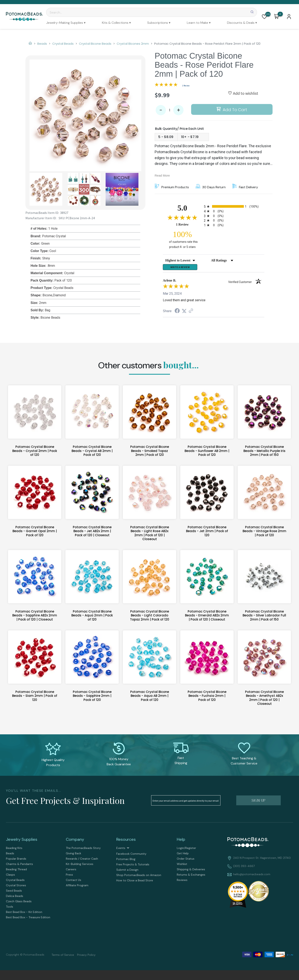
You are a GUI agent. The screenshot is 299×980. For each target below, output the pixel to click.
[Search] (152, 12)
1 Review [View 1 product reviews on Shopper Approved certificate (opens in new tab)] (189, 224)
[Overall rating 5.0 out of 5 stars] (166, 85)
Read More (162, 175)
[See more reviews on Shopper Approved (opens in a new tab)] (191, 313)
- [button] (161, 110)
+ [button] (179, 110)
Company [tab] (75, 841)
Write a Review (180, 268)
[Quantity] (170, 110)
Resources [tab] (126, 841)
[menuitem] (66, 23)
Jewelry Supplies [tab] (22, 841)
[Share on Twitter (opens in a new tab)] (184, 313)
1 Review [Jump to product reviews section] (186, 86)
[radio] (234, 206)
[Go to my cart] (280, 14)
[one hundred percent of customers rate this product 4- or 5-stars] (182, 239)
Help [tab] (181, 841)
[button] (264, 17)
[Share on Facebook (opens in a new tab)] (177, 313)
